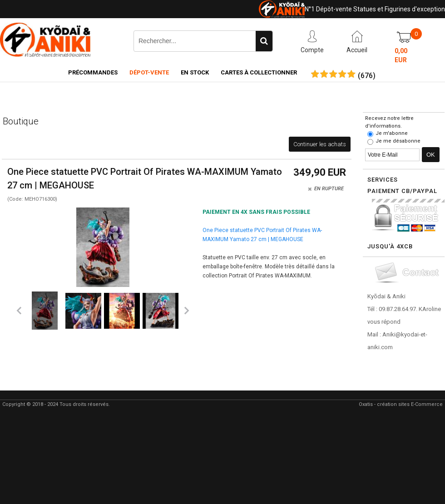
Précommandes (93, 72)
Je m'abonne (392, 133)
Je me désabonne (398, 141)
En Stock (195, 72)
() (367, 76)
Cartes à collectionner (259, 72)
